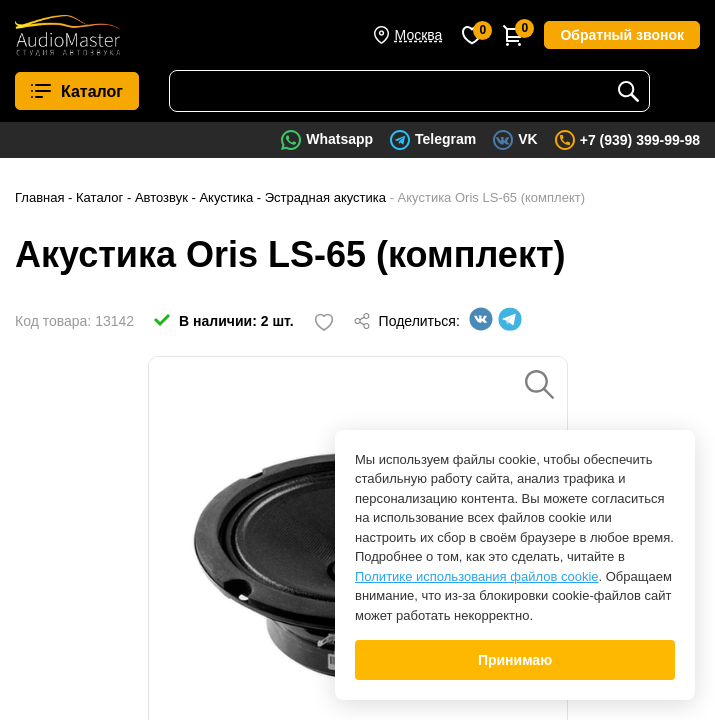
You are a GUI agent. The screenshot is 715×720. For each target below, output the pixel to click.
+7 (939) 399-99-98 (640, 140)
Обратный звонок (622, 35)
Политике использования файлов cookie (477, 576)
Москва (419, 35)
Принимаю (515, 660)
